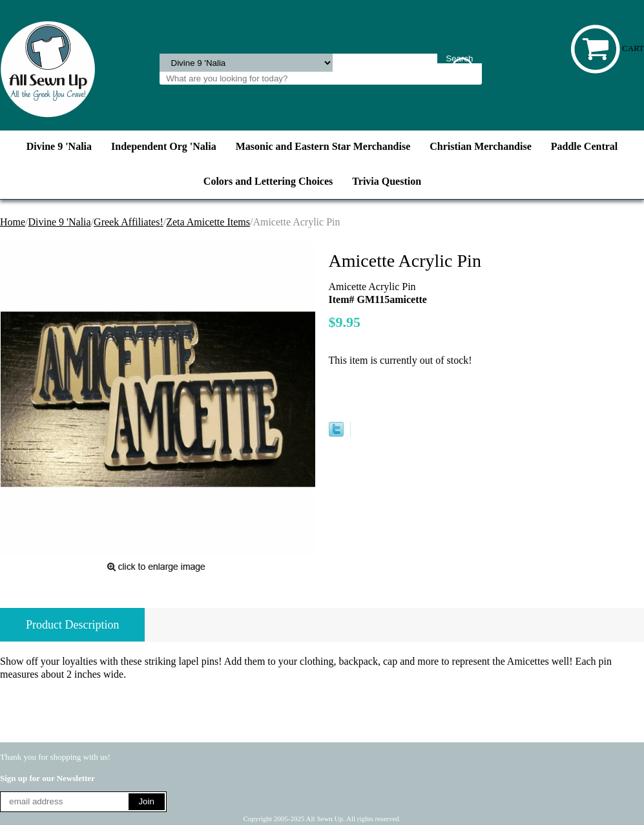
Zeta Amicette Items (208, 222)
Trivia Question (387, 181)
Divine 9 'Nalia (59, 146)
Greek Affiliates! (129, 222)
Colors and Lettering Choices (268, 181)
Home (13, 222)
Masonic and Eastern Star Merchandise (323, 146)
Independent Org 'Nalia (164, 146)
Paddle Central (585, 146)
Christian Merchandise (480, 146)
